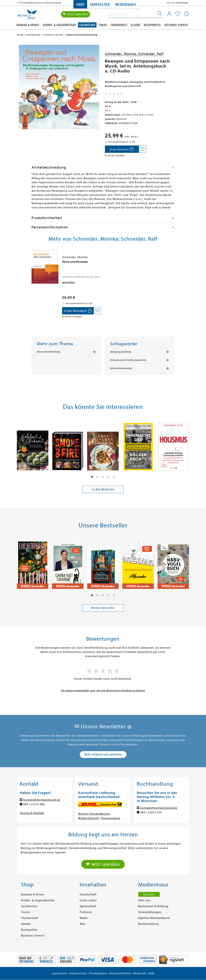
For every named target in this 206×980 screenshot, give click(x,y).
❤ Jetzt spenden (76, 14)
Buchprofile (152, 25)
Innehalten (100, 5)
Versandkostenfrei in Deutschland (40, 3)
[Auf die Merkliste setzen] (142, 149)
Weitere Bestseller (103, 608)
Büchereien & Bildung (153, 906)
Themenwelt (119, 25)
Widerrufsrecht (89, 818)
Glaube (136, 25)
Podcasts (86, 912)
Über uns (144, 900)
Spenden (149, 895)
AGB (151, 973)
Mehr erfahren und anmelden (103, 754)
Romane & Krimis (28, 25)
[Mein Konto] (169, 14)
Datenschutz (78, 973)
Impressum (60, 973)
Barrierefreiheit (120, 973)
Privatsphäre (98, 973)
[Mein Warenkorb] (186, 14)
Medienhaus (126, 5)
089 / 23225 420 (151, 812)
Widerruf (140, 973)
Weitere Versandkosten (94, 814)
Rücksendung (111, 818)
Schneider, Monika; (121, 54)
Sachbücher (87, 25)
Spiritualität (88, 906)
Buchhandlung (149, 924)
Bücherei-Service (176, 25)
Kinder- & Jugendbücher (59, 25)
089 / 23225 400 (34, 804)
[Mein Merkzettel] (178, 14)
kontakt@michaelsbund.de (42, 800)
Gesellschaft (88, 895)
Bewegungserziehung (121, 352)
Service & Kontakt (178, 3)
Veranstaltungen (150, 912)
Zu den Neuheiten (103, 489)
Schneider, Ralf (151, 54)
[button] (92, 477)
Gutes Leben (88, 900)
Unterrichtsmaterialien (121, 368)
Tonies (103, 25)
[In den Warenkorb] (122, 149)
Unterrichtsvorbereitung (49, 352)
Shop (80, 5)
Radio (84, 918)
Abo (82, 924)
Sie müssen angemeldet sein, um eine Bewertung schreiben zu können (103, 690)
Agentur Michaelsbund (154, 918)
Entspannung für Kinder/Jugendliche (128, 360)
